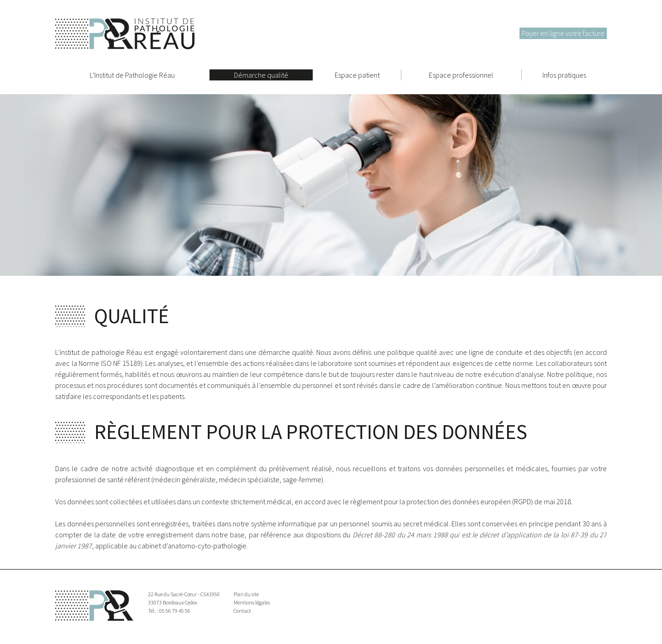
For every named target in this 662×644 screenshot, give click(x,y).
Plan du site (246, 594)
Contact (242, 611)
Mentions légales (252, 602)
